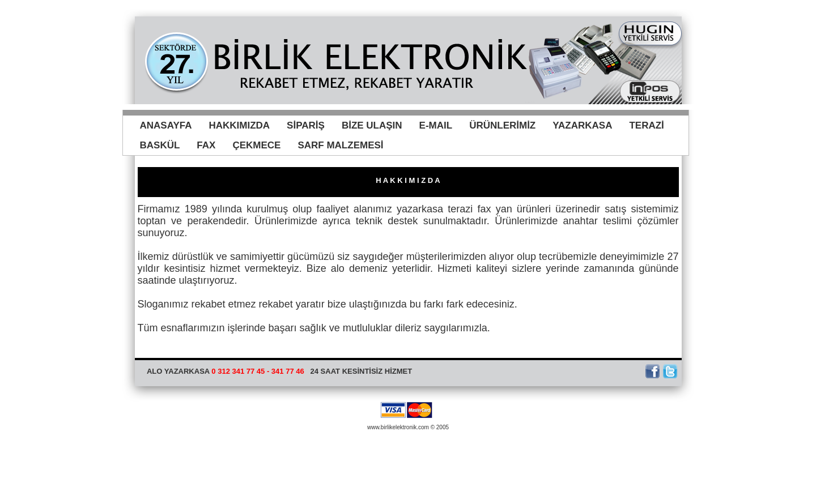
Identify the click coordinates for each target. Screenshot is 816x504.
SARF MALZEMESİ (340, 145)
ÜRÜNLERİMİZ (502, 125)
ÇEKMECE (256, 145)
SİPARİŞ (306, 125)
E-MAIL (436, 125)
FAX (206, 145)
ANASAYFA (166, 125)
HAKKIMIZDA (239, 125)
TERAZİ (646, 125)
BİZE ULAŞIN (372, 125)
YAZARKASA (582, 125)
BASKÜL (160, 145)
